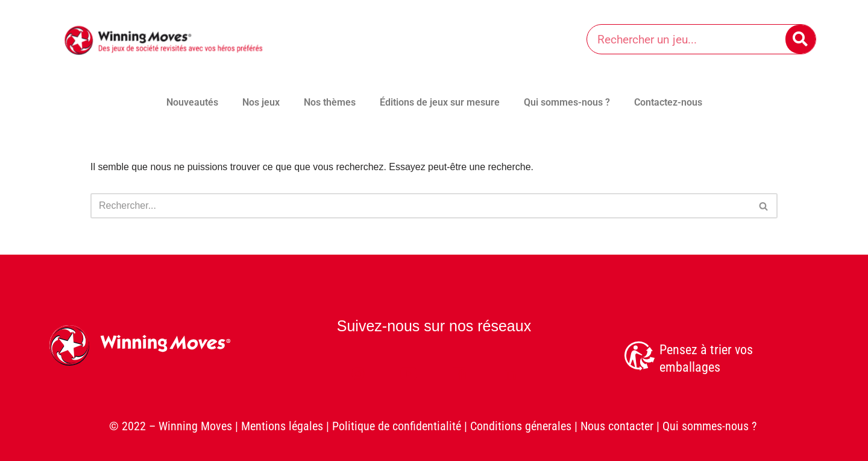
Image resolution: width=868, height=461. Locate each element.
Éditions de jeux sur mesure (440, 102)
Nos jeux (261, 102)
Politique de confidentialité (397, 427)
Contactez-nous (668, 102)
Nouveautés (192, 102)
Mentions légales (282, 427)
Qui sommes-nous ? (567, 102)
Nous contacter (617, 427)
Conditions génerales (521, 427)
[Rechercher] (800, 39)
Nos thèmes (330, 102)
